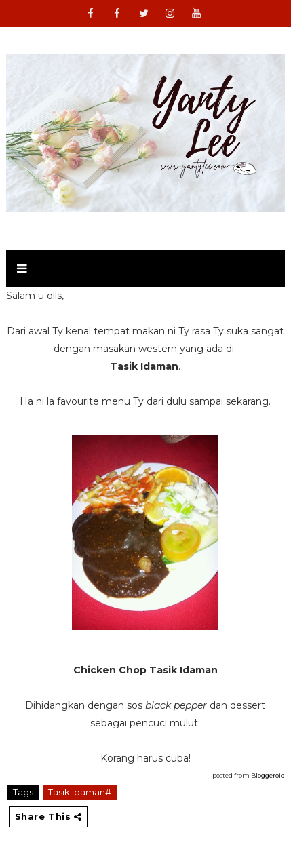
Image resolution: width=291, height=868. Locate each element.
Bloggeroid (268, 775)
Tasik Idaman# (80, 792)
